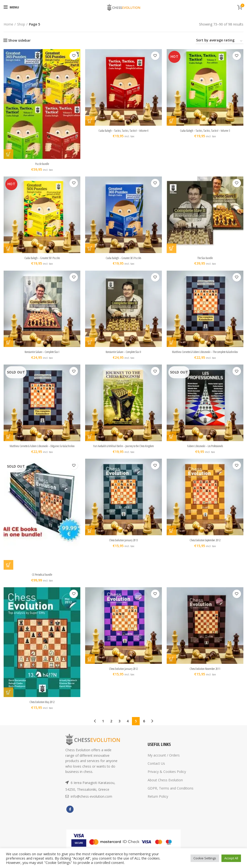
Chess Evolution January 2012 (124, 673)
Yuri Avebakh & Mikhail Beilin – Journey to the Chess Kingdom (124, 451)
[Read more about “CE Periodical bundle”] (8, 570)
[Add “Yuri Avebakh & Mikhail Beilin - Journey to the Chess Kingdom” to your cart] (90, 441)
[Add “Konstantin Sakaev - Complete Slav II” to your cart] (90, 342)
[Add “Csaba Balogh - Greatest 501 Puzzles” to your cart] (8, 248)
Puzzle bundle (42, 164)
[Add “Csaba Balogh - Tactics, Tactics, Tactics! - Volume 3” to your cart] (172, 121)
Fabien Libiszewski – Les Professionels (205, 451)
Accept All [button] (231, 858)
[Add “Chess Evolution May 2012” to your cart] (8, 697)
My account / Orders (164, 760)
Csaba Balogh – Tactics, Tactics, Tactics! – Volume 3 (205, 130)
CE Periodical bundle (42, 579)
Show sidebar (19, 40)
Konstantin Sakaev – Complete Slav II (124, 352)
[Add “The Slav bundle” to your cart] (172, 248)
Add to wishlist (74, 56)
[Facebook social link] (70, 814)
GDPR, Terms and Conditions (171, 793)
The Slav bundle (205, 258)
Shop (21, 24)
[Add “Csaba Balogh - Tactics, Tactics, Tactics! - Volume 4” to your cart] (90, 121)
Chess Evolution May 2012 (42, 707)
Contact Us (156, 768)
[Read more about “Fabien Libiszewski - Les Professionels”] (172, 441)
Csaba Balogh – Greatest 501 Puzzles (42, 258)
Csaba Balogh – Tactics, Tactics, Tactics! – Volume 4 (123, 130)
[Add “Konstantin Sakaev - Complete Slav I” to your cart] (8, 342)
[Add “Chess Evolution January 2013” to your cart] (90, 535)
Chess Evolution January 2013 (124, 545)
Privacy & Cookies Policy (167, 776)
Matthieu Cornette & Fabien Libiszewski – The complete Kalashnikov (205, 354)
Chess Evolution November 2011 (205, 673)
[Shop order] (220, 41)
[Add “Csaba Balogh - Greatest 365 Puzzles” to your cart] (90, 248)
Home (8, 24)
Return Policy (158, 801)
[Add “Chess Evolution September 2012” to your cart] (172, 535)
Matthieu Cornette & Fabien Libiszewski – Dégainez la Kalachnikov (42, 451)
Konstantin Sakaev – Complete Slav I (42, 352)
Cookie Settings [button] (205, 858)
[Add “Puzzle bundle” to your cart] (8, 154)
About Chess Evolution (165, 785)
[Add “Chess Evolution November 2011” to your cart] (172, 664)
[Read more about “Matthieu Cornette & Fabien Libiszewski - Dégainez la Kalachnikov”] (8, 441)
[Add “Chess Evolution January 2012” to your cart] (90, 664)
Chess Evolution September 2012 (205, 545)
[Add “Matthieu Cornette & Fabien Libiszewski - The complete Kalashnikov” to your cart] (172, 342)
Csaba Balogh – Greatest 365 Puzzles (123, 258)
